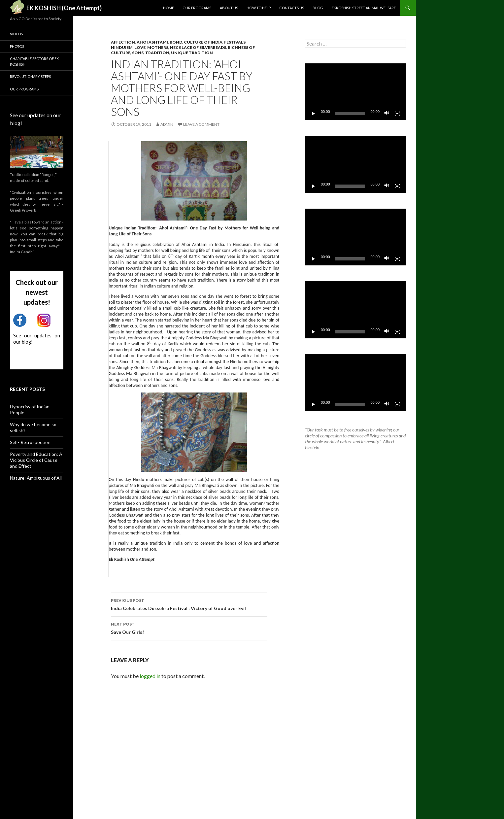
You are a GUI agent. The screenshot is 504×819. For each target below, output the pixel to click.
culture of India (203, 42)
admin (167, 124)
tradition (157, 53)
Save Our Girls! (189, 628)
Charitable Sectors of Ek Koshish (34, 61)
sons (138, 53)
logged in (150, 676)
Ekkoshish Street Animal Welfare (364, 8)
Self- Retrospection (30, 442)
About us (229, 8)
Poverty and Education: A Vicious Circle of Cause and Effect (36, 460)
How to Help (259, 8)
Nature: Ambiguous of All (36, 478)
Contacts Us (292, 8)
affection (123, 42)
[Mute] (387, 114)
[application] (355, 92)
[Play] (314, 114)
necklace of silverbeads (198, 47)
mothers (158, 47)
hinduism (122, 47)
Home (168, 8)
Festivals (235, 42)
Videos (16, 34)
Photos (17, 46)
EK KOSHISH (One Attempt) (64, 8)
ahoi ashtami (152, 42)
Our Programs (197, 8)
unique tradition (192, 53)
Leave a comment (201, 124)
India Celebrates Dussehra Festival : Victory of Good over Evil (189, 604)
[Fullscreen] (397, 114)
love (140, 47)
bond (176, 42)
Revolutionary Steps (30, 76)
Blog (318, 8)
